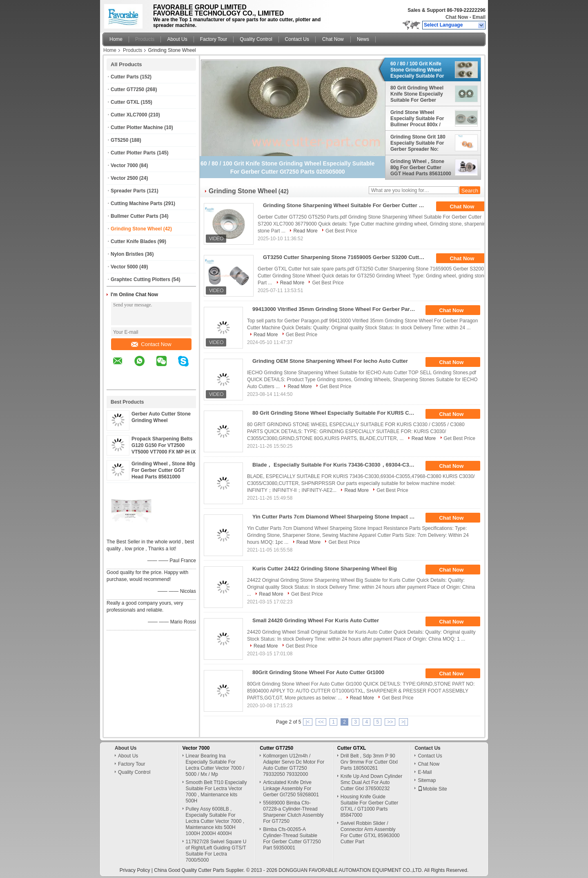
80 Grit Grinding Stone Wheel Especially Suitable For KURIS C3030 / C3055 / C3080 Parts (337, 413)
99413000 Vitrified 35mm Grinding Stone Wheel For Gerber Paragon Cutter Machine (337, 309)
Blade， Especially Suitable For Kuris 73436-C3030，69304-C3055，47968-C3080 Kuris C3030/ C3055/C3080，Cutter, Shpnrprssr (337, 465)
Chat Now (457, 17)
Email (479, 17)
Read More (305, 231)
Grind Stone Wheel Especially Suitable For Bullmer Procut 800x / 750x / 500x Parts (417, 118)
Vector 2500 (124, 178)
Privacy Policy (135, 870)
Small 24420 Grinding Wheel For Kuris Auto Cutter (316, 620)
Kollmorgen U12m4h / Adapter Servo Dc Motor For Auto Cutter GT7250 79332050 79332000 (294, 765)
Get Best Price (341, 231)
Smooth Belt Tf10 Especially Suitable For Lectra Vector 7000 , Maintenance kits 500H (216, 792)
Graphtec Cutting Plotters (140, 279)
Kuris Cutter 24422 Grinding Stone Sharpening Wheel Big (325, 569)
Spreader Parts (128, 191)
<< (321, 722)
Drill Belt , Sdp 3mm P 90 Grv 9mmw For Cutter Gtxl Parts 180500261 (369, 762)
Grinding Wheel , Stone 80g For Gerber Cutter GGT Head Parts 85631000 (163, 470)
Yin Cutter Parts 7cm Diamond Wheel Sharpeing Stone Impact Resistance (337, 517)
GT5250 (119, 140)
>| (403, 722)
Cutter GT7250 (127, 89)
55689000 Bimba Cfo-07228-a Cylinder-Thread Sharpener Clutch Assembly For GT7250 (293, 812)
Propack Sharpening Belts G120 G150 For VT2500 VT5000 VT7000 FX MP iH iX (164, 445)
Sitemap (427, 780)
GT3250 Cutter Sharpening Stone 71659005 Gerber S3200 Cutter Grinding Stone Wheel (347, 257)
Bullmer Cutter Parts (135, 216)
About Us (177, 39)
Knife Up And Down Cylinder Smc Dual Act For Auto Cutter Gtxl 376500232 (371, 782)
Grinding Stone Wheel (136, 229)
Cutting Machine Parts (137, 203)
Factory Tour (214, 39)
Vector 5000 (124, 267)
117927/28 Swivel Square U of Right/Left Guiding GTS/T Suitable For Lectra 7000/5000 (216, 851)
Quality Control (256, 39)
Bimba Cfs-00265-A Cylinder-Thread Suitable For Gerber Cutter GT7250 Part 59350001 (292, 839)
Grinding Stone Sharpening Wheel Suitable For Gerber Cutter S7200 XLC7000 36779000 (347, 205)
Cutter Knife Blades (133, 241)
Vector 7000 (124, 165)
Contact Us (297, 39)
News (363, 39)
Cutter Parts (125, 77)
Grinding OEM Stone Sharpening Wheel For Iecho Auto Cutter (330, 361)
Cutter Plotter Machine (137, 127)
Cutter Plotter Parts (133, 153)
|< (307, 722)
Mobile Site (432, 789)
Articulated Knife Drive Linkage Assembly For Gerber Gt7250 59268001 (291, 789)
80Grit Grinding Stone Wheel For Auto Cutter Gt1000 (318, 672)
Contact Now (151, 344)
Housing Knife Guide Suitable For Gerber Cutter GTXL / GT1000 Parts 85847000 (369, 806)
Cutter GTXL (125, 102)
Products (145, 39)
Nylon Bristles (127, 254)
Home (116, 39)
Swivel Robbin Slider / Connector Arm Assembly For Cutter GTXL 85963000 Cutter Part (370, 832)
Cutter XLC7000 (129, 115)
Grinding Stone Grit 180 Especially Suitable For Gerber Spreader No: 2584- (418, 143)
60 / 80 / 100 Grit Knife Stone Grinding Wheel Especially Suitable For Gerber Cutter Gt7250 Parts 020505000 (417, 70)
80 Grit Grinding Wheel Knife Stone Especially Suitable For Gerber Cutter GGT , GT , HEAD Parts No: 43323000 (418, 94)
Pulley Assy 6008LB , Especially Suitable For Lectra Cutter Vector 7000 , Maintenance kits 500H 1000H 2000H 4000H (215, 821)
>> (390, 722)
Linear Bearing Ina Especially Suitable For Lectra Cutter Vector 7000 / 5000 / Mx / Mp (215, 765)
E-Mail (425, 772)
